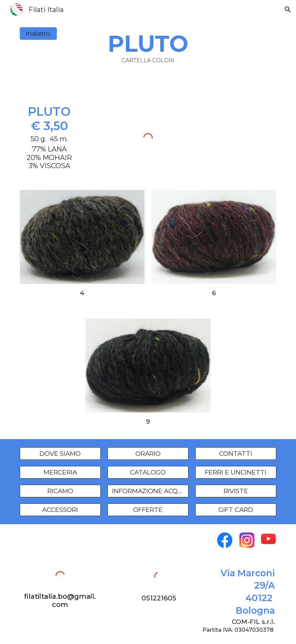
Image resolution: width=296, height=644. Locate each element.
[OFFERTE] (148, 510)
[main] (148, 47)
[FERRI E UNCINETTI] (236, 472)
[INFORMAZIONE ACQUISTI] (148, 491)
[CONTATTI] (236, 453)
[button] (288, 10)
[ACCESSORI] (60, 510)
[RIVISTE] (236, 491)
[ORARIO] (148, 453)
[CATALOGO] (148, 472)
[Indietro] (38, 34)
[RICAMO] (60, 491)
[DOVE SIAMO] (60, 453)
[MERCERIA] (60, 472)
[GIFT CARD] (236, 510)
